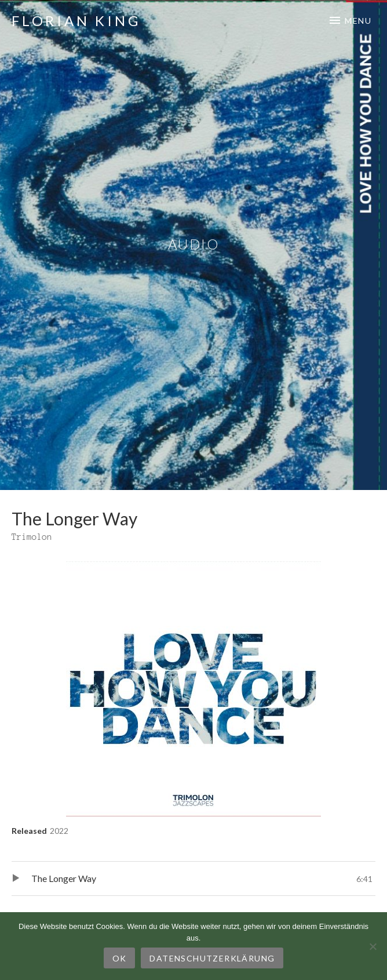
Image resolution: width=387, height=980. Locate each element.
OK (120, 958)
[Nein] (373, 946)
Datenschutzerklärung (212, 958)
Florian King (76, 21)
